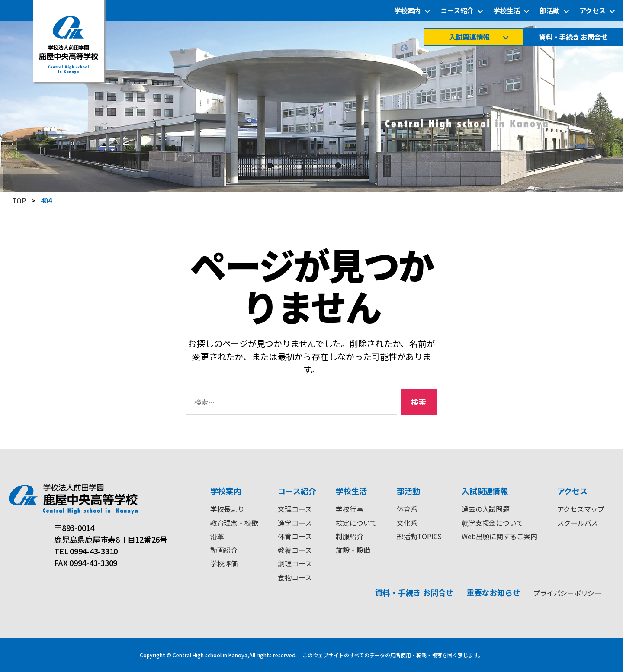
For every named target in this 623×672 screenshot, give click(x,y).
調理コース (295, 563)
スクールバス (578, 523)
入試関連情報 (469, 37)
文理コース (295, 509)
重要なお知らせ (493, 592)
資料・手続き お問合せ (573, 37)
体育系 (407, 509)
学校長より (227, 509)
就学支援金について (492, 523)
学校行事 (349, 509)
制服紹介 (349, 536)
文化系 (407, 523)
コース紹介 (457, 11)
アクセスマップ (581, 509)
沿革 (217, 536)
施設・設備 (353, 550)
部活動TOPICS (419, 536)
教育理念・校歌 (234, 523)
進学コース (295, 523)
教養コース (295, 550)
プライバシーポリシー (567, 593)
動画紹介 (224, 550)
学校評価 (224, 563)
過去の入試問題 (485, 509)
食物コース (295, 577)
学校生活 (507, 11)
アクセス (592, 11)
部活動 (550, 11)
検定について (356, 523)
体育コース (295, 536)
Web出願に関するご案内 (499, 536)
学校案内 (408, 11)
